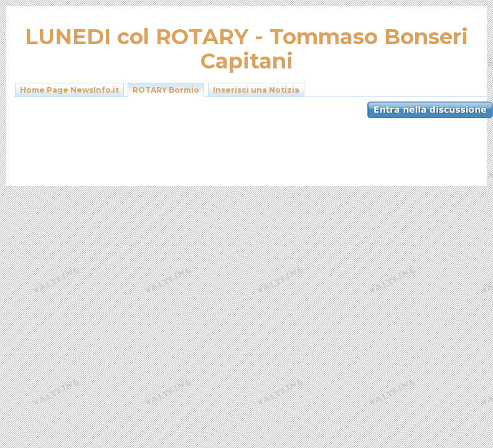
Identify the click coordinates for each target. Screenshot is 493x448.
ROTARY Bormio (166, 90)
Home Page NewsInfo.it (69, 90)
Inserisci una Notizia (256, 90)
